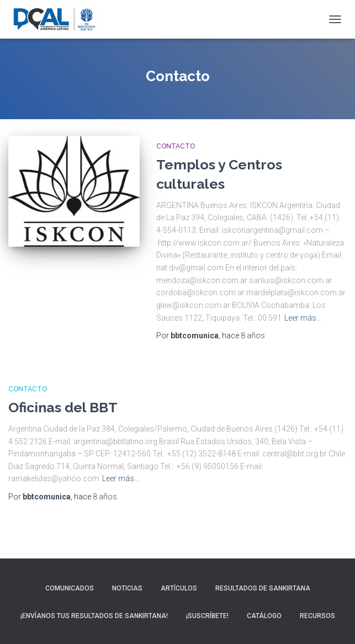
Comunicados (70, 588)
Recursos (317, 616)
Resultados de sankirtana (263, 588)
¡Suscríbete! (207, 616)
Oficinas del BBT (63, 407)
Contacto (176, 146)
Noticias (127, 588)
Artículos (179, 588)
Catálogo (264, 616)
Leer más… (303, 318)
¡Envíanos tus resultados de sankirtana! (94, 616)
